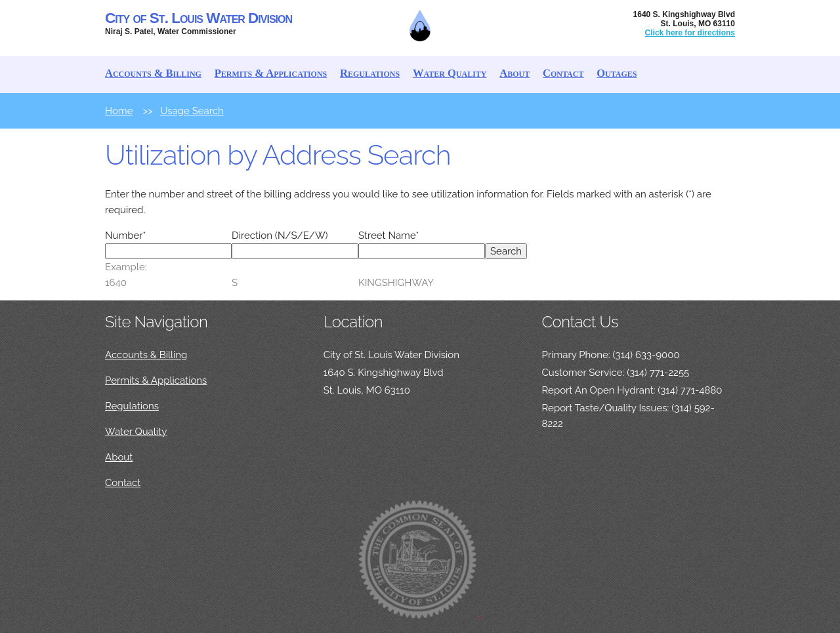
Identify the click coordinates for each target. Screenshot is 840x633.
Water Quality (450, 73)
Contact (563, 73)
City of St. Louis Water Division (199, 18)
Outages (617, 73)
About (514, 73)
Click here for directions (690, 33)
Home (119, 111)
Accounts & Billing (153, 73)
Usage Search (192, 111)
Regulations (370, 73)
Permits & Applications (271, 73)
